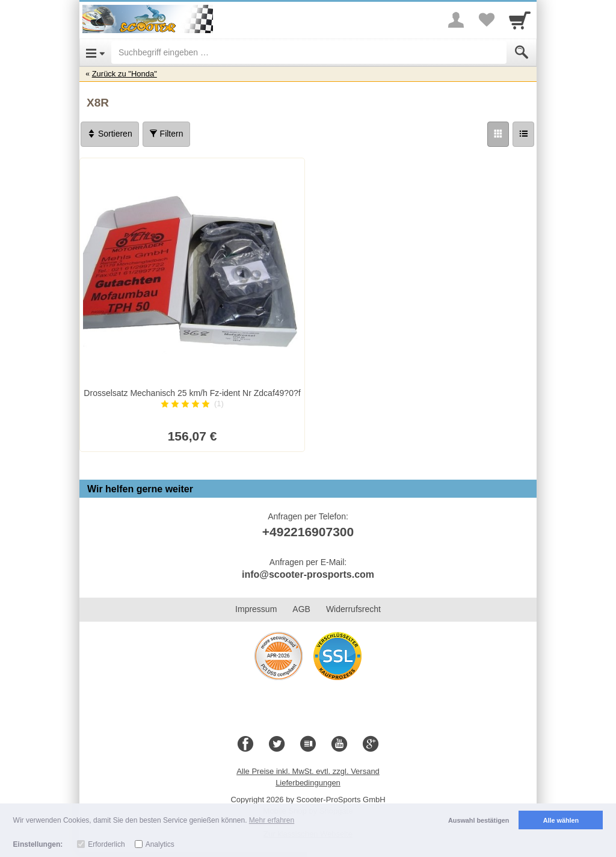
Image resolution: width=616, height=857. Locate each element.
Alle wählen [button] (561, 820)
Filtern (166, 134)
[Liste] (523, 134)
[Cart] (520, 20)
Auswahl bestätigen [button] (479, 820)
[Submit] (522, 52)
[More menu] (456, 20)
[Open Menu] (95, 52)
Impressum (256, 609)
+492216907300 (308, 532)
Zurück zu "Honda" (125, 74)
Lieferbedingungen (308, 783)
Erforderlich (106, 844)
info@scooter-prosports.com (308, 574)
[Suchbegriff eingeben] (309, 52)
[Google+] (371, 744)
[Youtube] (339, 744)
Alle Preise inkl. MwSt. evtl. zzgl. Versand (308, 771)
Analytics (160, 844)
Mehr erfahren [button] (272, 820)
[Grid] (498, 134)
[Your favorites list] (486, 20)
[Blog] (308, 744)
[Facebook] (245, 744)
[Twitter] (277, 744)
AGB (301, 609)
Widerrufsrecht (353, 609)
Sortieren (110, 134)
